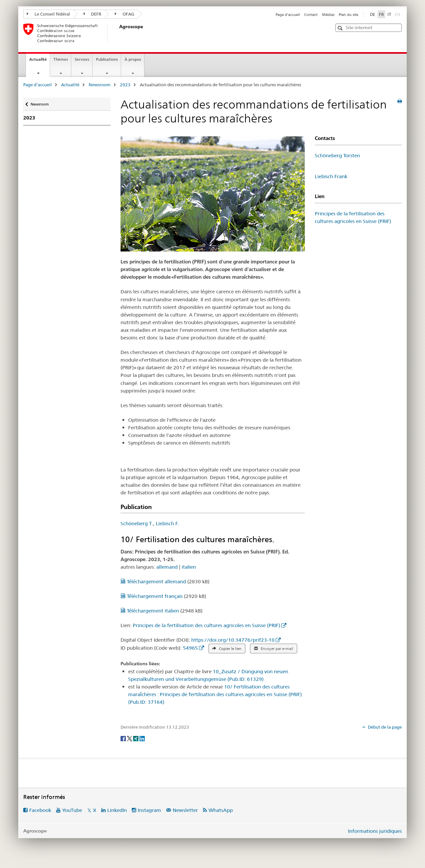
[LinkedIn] (142, 738)
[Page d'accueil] (118, 33)
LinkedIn (117, 810)
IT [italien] (389, 14)
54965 (190, 648)
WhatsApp (221, 810)
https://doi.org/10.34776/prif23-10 (233, 640)
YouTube (72, 810)
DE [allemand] (373, 14)
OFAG (125, 14)
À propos (133, 59)
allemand (167, 567)
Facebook (40, 810)
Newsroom (100, 85)
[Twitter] (130, 738)
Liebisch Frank (331, 176)
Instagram (149, 810)
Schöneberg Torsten (337, 155)
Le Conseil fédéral (48, 14)
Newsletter (185, 810)
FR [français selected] (381, 14)
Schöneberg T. (137, 523)
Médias (328, 15)
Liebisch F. (168, 523)
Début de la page (384, 727)
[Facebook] (124, 738)
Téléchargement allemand (154, 581)
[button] (341, 28)
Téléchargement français (152, 596)
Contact (311, 15)
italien (189, 567)
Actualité (40, 61)
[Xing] (136, 738)
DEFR (93, 14)
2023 (125, 85)
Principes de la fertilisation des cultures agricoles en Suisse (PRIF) (207, 625)
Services (82, 59)
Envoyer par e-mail (274, 649)
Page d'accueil (288, 15)
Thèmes (61, 59)
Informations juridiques (375, 831)
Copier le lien (227, 649)
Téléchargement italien (150, 611)
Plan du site (348, 15)
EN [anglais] (398, 14)
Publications (107, 59)
